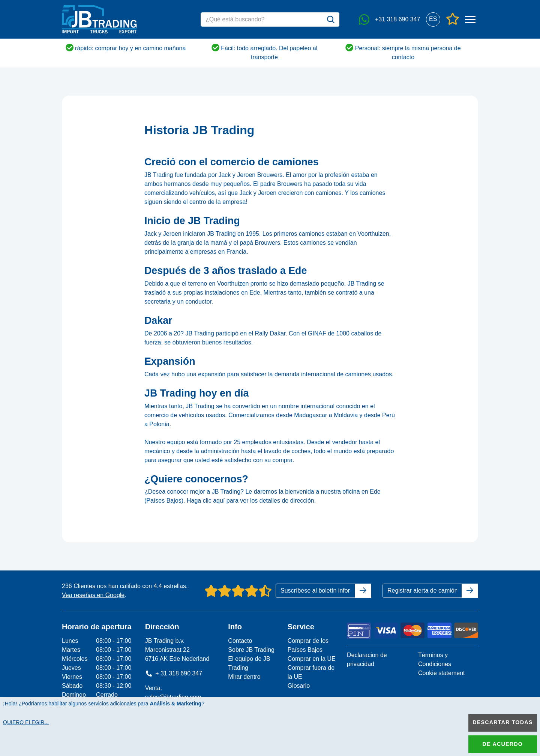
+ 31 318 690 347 (174, 673)
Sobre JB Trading (251, 650)
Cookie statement (442, 673)
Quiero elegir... (26, 722)
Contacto (240, 641)
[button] (433, 19)
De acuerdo (503, 744)
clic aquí (214, 501)
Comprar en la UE (312, 659)
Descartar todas (502, 722)
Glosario (299, 686)
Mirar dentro (244, 677)
